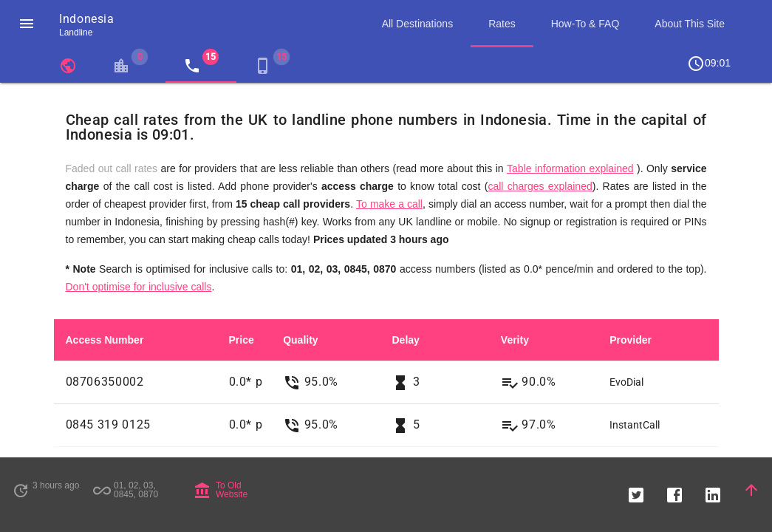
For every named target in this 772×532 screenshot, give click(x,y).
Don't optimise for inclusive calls (139, 287)
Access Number (105, 340)
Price (242, 340)
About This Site (690, 24)
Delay (405, 340)
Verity (515, 340)
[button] (27, 24)
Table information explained (570, 168)
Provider (631, 340)
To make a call (389, 204)
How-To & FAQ (585, 24)
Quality (300, 340)
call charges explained (540, 186)
